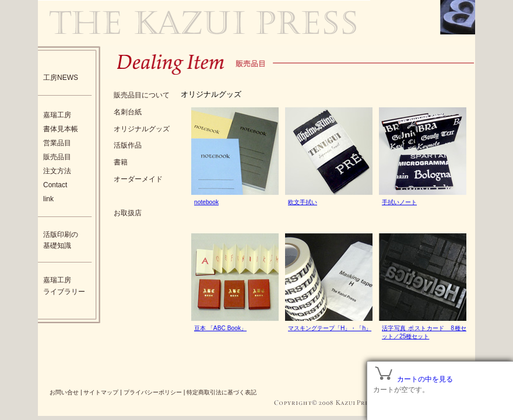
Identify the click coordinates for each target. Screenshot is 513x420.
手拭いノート (399, 202)
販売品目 (57, 157)
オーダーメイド (138, 179)
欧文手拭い (303, 202)
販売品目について (142, 95)
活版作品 (128, 145)
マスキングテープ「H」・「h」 (330, 328)
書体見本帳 (61, 129)
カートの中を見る (425, 379)
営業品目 (57, 143)
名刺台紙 (128, 112)
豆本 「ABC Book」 (220, 328)
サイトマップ (101, 392)
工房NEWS (61, 78)
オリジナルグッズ (142, 129)
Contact (55, 185)
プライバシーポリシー (153, 392)
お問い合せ (64, 392)
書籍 (121, 162)
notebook (206, 202)
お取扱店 (128, 213)
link (48, 199)
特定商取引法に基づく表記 (222, 392)
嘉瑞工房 (57, 115)
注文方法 (57, 171)
